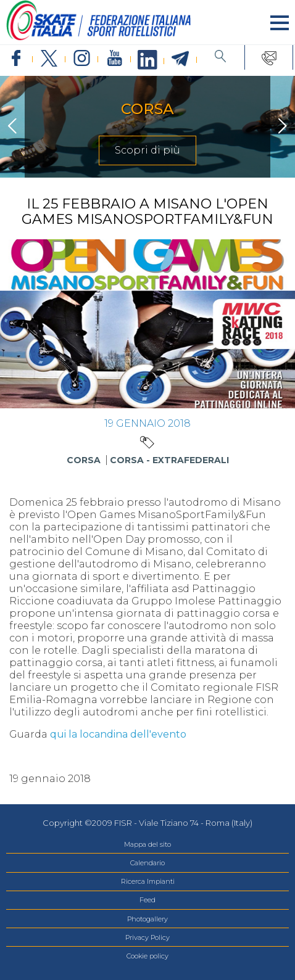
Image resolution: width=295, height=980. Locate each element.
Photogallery (147, 919)
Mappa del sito (147, 844)
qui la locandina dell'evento (118, 734)
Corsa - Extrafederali (169, 460)
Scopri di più (147, 150)
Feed (147, 900)
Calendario (147, 863)
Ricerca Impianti (148, 881)
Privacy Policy (147, 937)
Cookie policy (147, 956)
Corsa (84, 460)
